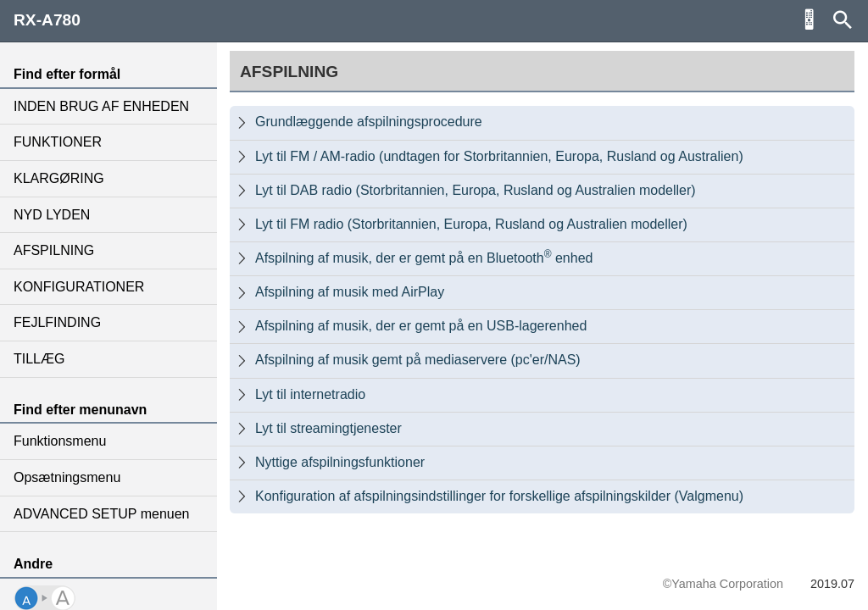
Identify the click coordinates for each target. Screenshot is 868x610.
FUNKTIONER (58, 142)
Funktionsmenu (60, 441)
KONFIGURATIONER (79, 287)
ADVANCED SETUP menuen (101, 514)
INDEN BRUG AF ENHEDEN (101, 106)
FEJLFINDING (57, 322)
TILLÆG (39, 359)
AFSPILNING (54, 250)
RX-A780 (47, 20)
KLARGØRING (59, 178)
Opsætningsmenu (67, 477)
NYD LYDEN (52, 215)
